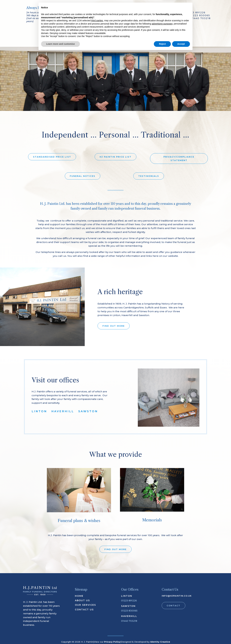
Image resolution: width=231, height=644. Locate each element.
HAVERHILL (63, 411)
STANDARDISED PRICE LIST (52, 157)
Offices (153, 33)
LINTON (39, 411)
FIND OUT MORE (114, 326)
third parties (97, 612)
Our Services (73, 38)
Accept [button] (181, 635)
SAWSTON (88, 411)
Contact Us (159, 38)
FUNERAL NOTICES (83, 176)
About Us (76, 33)
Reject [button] (162, 635)
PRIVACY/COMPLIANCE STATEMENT (179, 159)
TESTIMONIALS (149, 176)
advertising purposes (162, 615)
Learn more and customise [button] (60, 635)
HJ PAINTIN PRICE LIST (116, 157)
